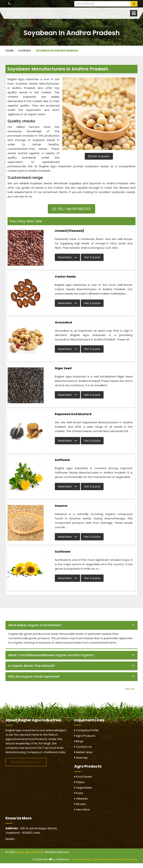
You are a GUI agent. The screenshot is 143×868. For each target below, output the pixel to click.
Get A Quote (99, 156)
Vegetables (83, 788)
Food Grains (83, 777)
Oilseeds (25, 51)
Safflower (62, 460)
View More (82, 809)
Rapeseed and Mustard (73, 414)
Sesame (61, 506)
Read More (67, 257)
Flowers (80, 804)
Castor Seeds (65, 277)
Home (10, 51)
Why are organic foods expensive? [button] (34, 677)
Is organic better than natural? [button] (32, 666)
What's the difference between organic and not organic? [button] (51, 655)
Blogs (79, 741)
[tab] (71, 625)
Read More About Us (26, 762)
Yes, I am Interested (72, 209)
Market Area (83, 752)
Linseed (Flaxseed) (69, 231)
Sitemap (81, 758)
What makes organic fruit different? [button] (35, 625)
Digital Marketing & (102, 860)
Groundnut (64, 322)
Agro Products (85, 736)
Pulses (79, 782)
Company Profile (86, 730)
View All (130, 689)
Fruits (79, 793)
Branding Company (126, 860)
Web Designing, (81, 860)
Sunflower (63, 552)
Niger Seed (63, 368)
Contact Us (83, 747)
